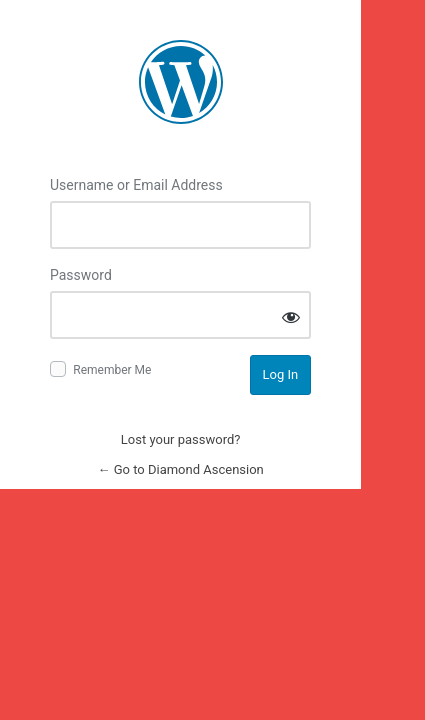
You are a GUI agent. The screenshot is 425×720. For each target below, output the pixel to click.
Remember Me (112, 370)
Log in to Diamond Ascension (181, 82)
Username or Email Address (136, 185)
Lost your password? (181, 439)
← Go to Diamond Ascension (180, 469)
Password (81, 275)
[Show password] (291, 316)
